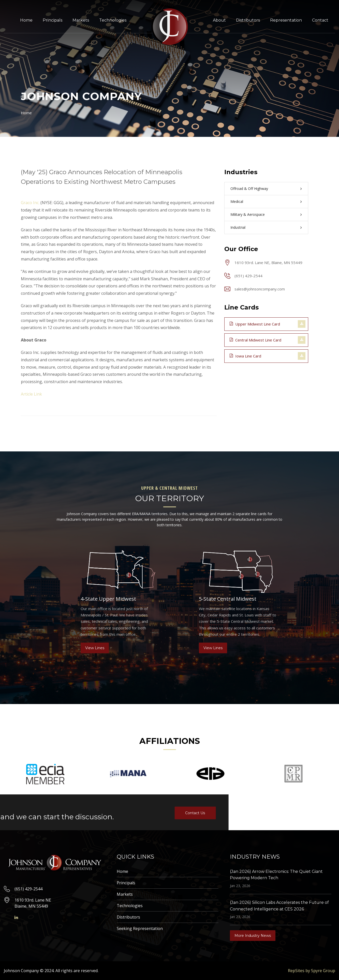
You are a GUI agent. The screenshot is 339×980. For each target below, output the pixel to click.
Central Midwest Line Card (255, 340)
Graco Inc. (30, 203)
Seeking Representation (140, 928)
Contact (320, 20)
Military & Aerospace (248, 214)
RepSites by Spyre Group (312, 971)
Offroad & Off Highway (249, 189)
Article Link (31, 394)
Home (26, 20)
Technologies (113, 20)
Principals (53, 20)
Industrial (238, 227)
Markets (81, 20)
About (219, 20)
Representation (286, 20)
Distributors (248, 20)
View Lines (95, 648)
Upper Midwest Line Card (255, 324)
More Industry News (253, 936)
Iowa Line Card (245, 356)
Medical (237, 201)
